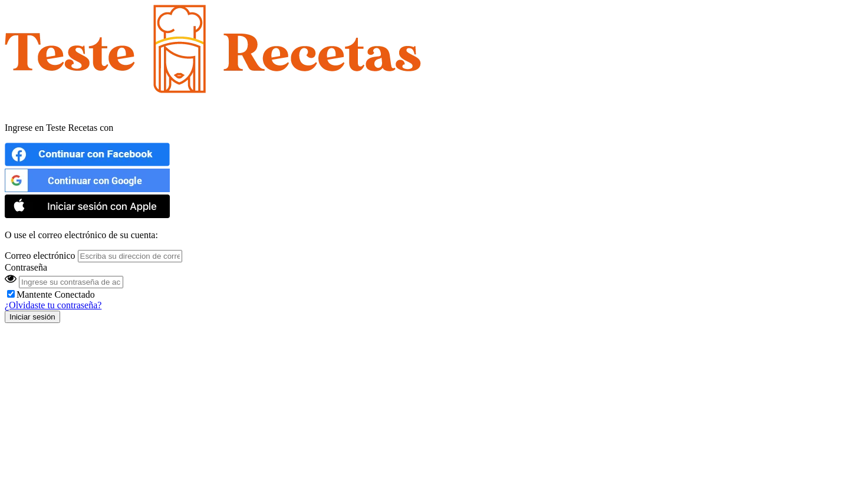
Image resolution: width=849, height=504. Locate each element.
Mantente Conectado (51, 294)
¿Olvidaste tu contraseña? (53, 305)
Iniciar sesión (32, 317)
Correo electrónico (40, 256)
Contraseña (26, 267)
